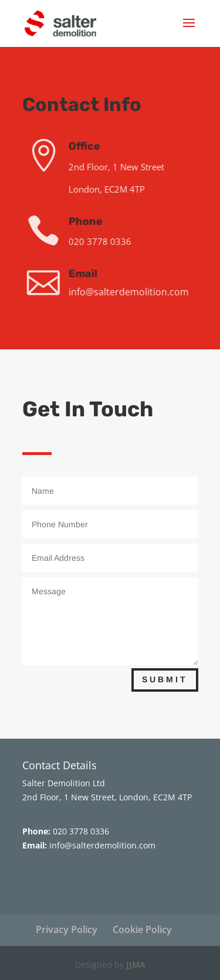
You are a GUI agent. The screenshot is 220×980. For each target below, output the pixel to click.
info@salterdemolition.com (132, 292)
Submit (165, 679)
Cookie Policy (142, 930)
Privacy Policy (67, 930)
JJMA (136, 964)
